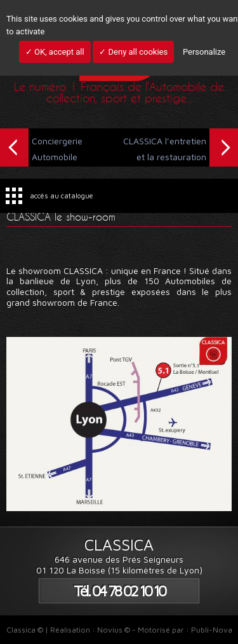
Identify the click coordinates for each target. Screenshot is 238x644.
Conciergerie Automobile (41, 147)
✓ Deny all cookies (133, 52)
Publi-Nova (212, 630)
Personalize (204, 52)
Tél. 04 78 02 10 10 (119, 591)
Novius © (114, 630)
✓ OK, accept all (55, 52)
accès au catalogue (62, 195)
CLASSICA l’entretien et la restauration (181, 147)
